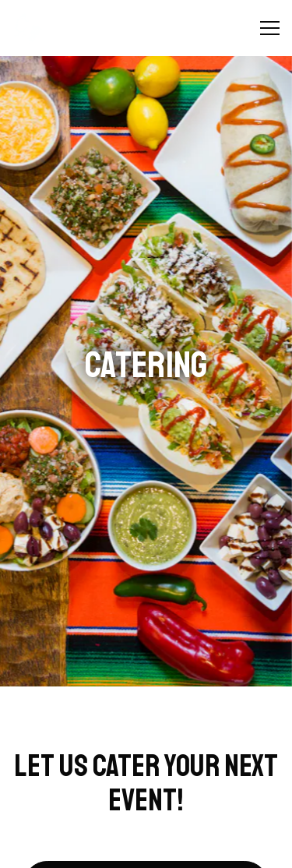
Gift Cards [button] (146, 848)
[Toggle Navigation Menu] (270, 28)
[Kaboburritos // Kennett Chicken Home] (66, 28)
